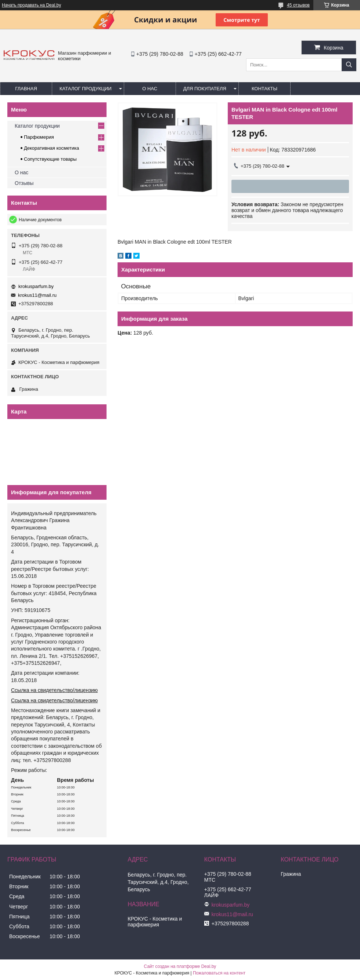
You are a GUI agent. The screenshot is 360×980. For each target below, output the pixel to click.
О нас (150, 89)
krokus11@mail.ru (37, 295)
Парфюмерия (39, 137)
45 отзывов (298, 5)
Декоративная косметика (51, 148)
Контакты (264, 89)
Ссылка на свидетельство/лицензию (54, 690)
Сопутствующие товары (50, 159)
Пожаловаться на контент (219, 973)
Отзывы (24, 183)
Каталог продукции (86, 89)
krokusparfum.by (36, 286)
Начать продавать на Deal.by (31, 5)
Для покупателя (205, 89)
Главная (26, 89)
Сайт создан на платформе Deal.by (180, 966)
